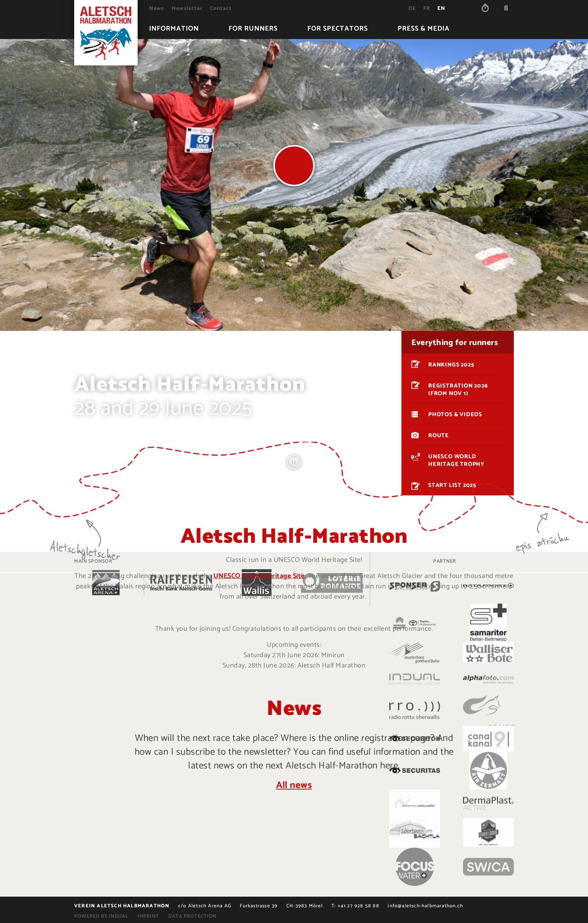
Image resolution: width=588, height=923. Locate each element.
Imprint (148, 916)
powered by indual (101, 916)
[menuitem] (157, 9)
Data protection (192, 916)
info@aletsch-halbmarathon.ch (425, 906)
